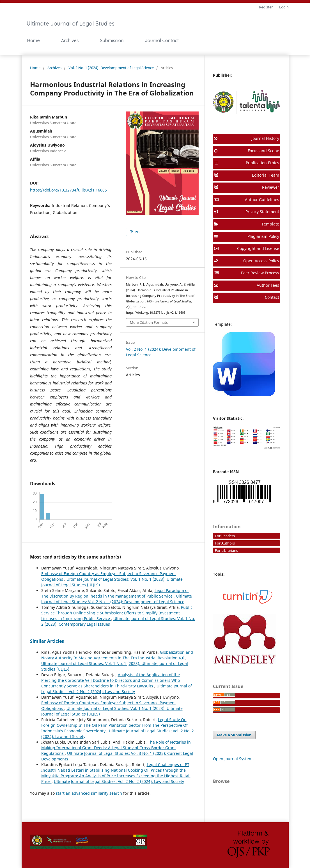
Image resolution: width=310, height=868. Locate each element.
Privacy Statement (247, 212)
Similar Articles (47, 641)
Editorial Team (247, 175)
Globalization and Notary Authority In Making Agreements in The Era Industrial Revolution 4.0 (117, 655)
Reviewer (247, 187)
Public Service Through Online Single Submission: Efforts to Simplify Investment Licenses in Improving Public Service (117, 613)
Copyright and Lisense (247, 248)
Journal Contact (162, 40)
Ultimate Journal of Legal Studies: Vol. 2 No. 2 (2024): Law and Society (117, 689)
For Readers (225, 536)
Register (266, 7)
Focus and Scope (247, 151)
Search (235, 41)
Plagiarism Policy (247, 236)
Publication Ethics (247, 163)
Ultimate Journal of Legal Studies (71, 23)
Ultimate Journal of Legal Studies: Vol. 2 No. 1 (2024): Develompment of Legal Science (117, 599)
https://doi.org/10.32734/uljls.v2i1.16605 (68, 190)
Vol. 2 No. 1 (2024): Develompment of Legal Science (111, 68)
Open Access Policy (247, 261)
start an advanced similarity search (89, 793)
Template (247, 224)
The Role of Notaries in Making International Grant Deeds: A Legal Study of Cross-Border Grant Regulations (116, 748)
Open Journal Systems (234, 759)
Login (284, 7)
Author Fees (247, 285)
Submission (112, 40)
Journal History (247, 138)
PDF (138, 232)
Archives (70, 40)
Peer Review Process (247, 273)
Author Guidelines (247, 200)
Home (34, 40)
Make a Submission (234, 735)
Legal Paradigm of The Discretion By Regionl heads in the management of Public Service (115, 593)
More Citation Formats (149, 322)
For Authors (225, 543)
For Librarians (226, 550)
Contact (247, 297)
